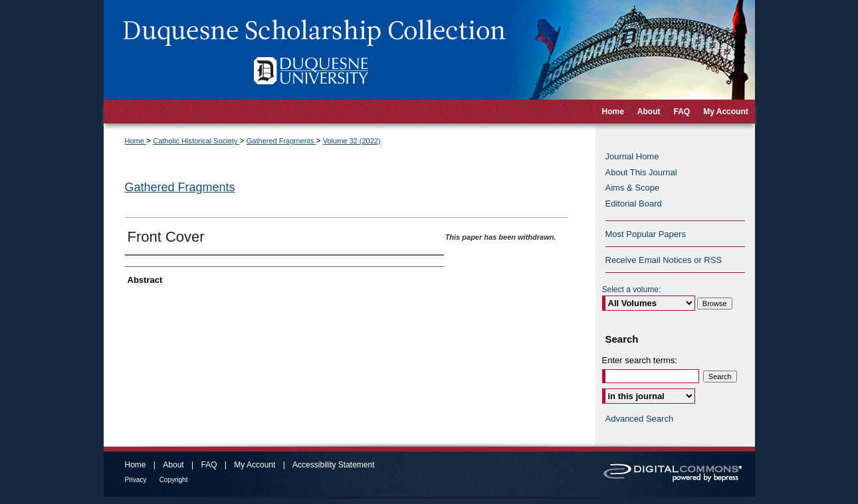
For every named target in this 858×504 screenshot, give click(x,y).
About (173, 465)
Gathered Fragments (281, 141)
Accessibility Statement (333, 465)
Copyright (174, 480)
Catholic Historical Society (196, 141)
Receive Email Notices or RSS (664, 260)
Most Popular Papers (646, 234)
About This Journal (641, 172)
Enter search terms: (640, 360)
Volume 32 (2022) (352, 141)
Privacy (136, 480)
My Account (255, 465)
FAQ (209, 465)
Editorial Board (634, 204)
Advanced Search (640, 419)
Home (136, 141)
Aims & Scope (633, 188)
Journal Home (632, 156)
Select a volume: (632, 290)
